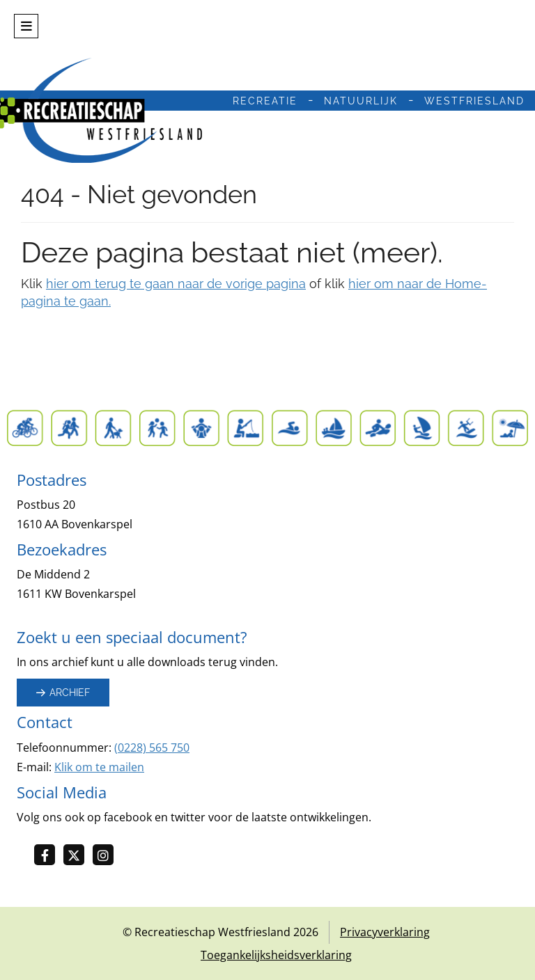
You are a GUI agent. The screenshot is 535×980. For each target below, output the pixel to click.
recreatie (265, 101)
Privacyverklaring (385, 932)
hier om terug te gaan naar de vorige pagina (176, 284)
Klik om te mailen (99, 767)
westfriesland (474, 101)
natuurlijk (361, 101)
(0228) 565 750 (152, 748)
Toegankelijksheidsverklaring (276, 955)
